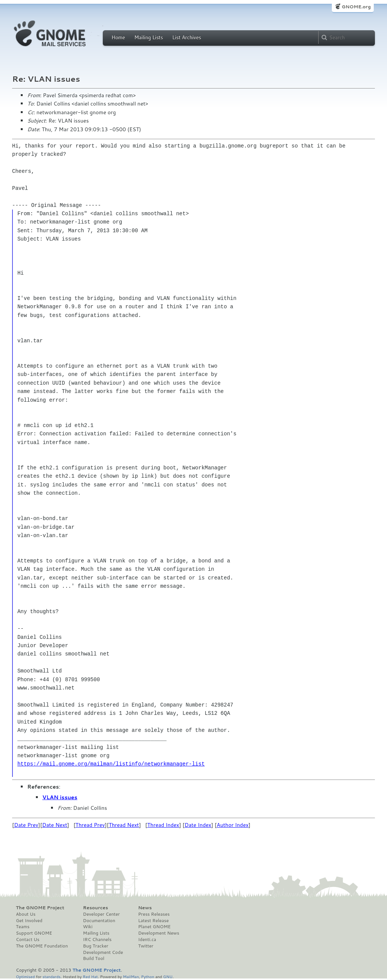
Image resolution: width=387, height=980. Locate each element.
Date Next (54, 825)
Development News (159, 933)
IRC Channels (98, 940)
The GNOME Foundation (42, 946)
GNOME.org (356, 7)
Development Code (103, 952)
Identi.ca (147, 940)
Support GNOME (34, 933)
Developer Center (101, 914)
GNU (168, 976)
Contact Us (28, 940)
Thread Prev (90, 825)
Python (148, 976)
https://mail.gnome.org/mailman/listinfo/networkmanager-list (111, 764)
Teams (23, 927)
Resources (96, 908)
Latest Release (153, 921)
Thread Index (163, 825)
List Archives (187, 37)
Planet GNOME (154, 927)
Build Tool (94, 958)
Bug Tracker (96, 946)
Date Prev (26, 825)
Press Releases (154, 914)
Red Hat (90, 976)
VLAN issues (60, 797)
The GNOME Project (40, 908)
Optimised (25, 976)
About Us (26, 914)
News (145, 908)
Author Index (232, 825)
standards (51, 976)
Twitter (146, 946)
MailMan (131, 976)
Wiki (88, 927)
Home (118, 37)
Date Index (198, 825)
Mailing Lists (149, 37)
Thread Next (124, 825)
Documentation (99, 921)
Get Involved (29, 921)
